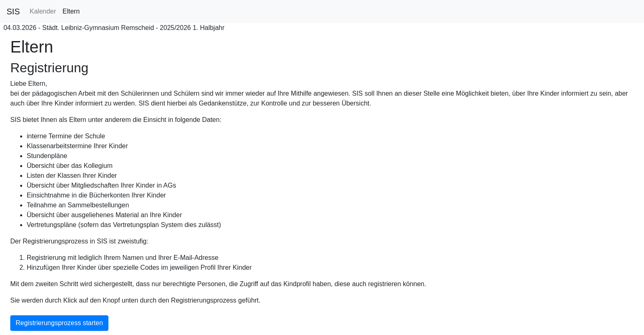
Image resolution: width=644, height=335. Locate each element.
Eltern (71, 11)
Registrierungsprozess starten (59, 323)
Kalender (43, 11)
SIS (13, 11)
